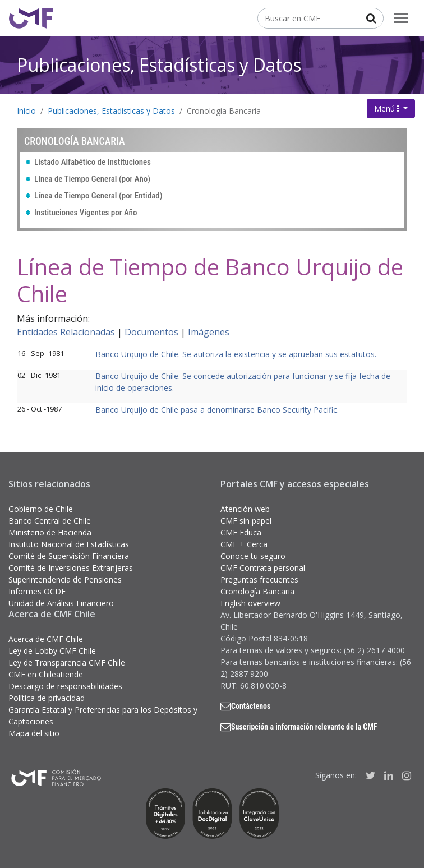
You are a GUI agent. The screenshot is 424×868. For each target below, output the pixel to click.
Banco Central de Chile (50, 521)
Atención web (245, 509)
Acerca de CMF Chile (46, 639)
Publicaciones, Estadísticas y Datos (159, 65)
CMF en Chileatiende (46, 674)
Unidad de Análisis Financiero (61, 603)
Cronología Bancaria (224, 111)
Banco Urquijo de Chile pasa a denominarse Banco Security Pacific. (217, 410)
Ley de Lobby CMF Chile (52, 651)
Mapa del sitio (34, 733)
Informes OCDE (37, 591)
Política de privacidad (47, 698)
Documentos (151, 332)
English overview (250, 603)
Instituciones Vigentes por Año (86, 213)
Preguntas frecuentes (259, 580)
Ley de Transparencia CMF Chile (67, 662)
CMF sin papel (246, 521)
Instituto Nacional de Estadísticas (69, 544)
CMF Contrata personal (263, 568)
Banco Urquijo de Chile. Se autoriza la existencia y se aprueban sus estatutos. (236, 354)
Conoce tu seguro (253, 556)
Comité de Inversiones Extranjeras (71, 568)
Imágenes (209, 332)
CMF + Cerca (244, 544)
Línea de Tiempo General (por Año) (92, 179)
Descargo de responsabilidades (65, 686)
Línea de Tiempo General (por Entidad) (98, 196)
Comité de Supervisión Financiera (69, 556)
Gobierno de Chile (41, 509)
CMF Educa (241, 532)
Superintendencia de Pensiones (65, 580)
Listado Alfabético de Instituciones (93, 162)
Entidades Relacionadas (66, 332)
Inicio (26, 111)
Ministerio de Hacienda (50, 532)
